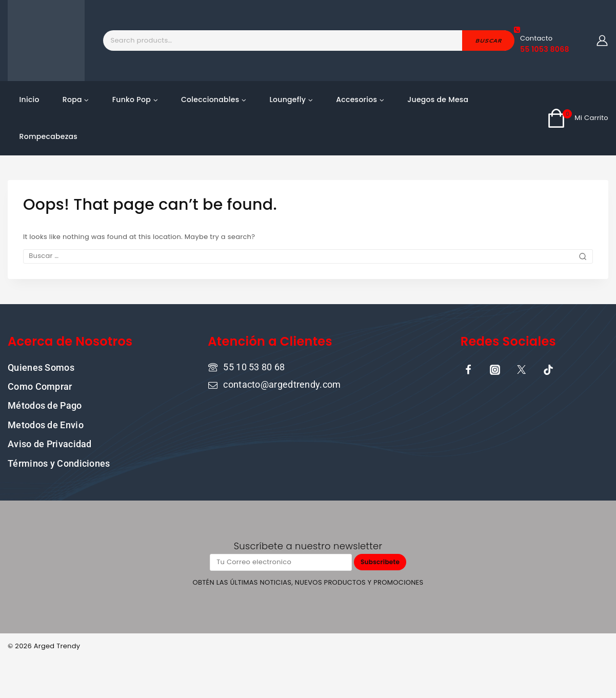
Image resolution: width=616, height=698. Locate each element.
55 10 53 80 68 (254, 366)
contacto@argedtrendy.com (282, 384)
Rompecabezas (49, 136)
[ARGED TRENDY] (46, 41)
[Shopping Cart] (578, 118)
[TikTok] (548, 369)
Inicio (29, 99)
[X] (522, 369)
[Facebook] (468, 369)
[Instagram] (495, 369)
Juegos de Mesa (438, 99)
